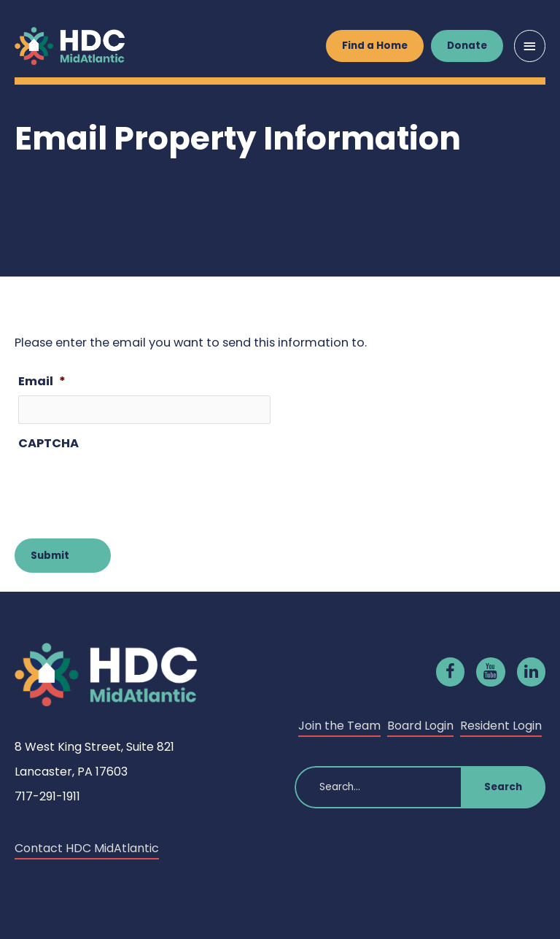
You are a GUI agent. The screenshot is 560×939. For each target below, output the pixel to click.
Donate (467, 46)
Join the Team (339, 726)
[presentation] (129, 487)
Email (42, 381)
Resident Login (501, 726)
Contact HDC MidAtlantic (87, 848)
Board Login (420, 726)
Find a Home (375, 46)
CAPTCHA (48, 443)
